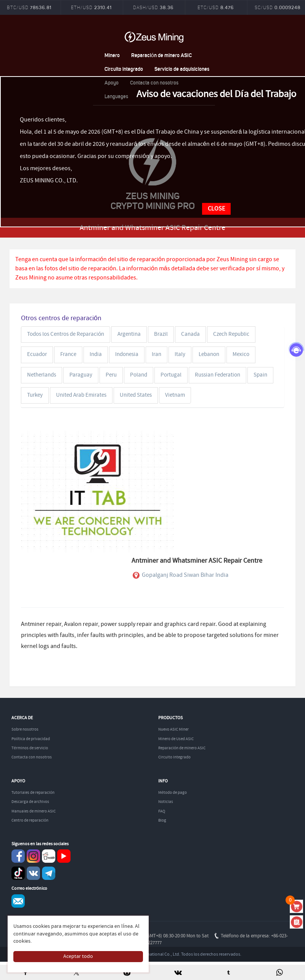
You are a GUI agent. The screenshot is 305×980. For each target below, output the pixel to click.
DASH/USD (153, 7)
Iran (157, 354)
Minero (112, 55)
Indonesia (127, 354)
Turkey (35, 395)
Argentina (129, 334)
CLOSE (216, 209)
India (96, 354)
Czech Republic (231, 334)
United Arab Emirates (81, 395)
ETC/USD (216, 7)
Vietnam (175, 395)
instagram (33, 856)
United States (136, 395)
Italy (180, 354)
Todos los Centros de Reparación (66, 334)
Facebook (18, 856)
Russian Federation (218, 375)
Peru (111, 375)
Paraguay (81, 375)
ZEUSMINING (154, 37)
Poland (139, 375)
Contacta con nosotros (32, 757)
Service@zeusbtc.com (18, 901)
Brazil (161, 334)
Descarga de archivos (30, 802)
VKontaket (33, 873)
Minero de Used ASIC (176, 739)
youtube (64, 856)
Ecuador (37, 354)
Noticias (166, 802)
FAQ (162, 811)
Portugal (171, 375)
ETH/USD (91, 7)
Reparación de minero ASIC (161, 55)
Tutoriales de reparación (33, 793)
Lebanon (209, 354)
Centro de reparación (30, 820)
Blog (162, 820)
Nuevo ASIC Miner (173, 729)
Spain (260, 375)
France (68, 354)
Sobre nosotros (25, 729)
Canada (190, 334)
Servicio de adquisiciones (182, 69)
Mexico (241, 354)
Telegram (49, 873)
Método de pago (173, 793)
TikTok (18, 873)
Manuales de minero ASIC (34, 811)
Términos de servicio (30, 748)
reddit (49, 856)
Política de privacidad (31, 739)
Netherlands (42, 375)
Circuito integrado (124, 69)
